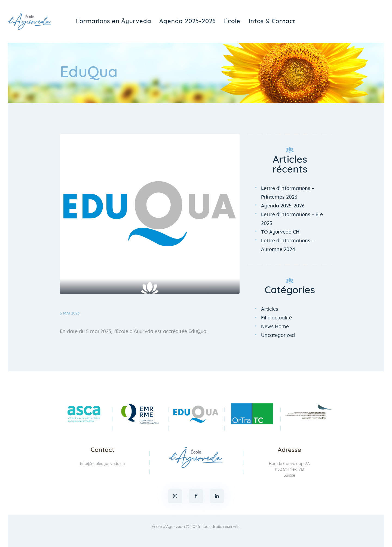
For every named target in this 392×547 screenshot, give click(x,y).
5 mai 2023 (70, 313)
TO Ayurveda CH (280, 232)
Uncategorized (278, 336)
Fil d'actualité (276, 318)
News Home (275, 327)
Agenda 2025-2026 (283, 206)
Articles (270, 309)
